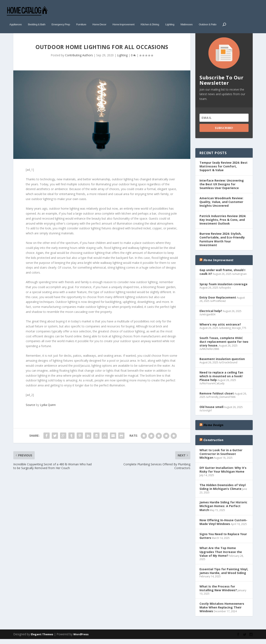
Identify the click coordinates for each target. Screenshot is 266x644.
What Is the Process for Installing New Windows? (218, 592)
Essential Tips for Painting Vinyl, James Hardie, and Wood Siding (224, 575)
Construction (213, 444)
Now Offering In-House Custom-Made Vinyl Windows (223, 526)
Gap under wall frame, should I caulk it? (222, 276)
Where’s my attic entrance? (220, 328)
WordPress (81, 638)
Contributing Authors (79, 59)
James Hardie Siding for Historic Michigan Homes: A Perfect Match (223, 510)
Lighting (170, 18)
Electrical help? (211, 315)
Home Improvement (123, 18)
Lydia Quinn (48, 409)
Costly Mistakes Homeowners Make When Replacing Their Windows (222, 611)
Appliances (15, 18)
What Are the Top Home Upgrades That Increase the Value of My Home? (221, 556)
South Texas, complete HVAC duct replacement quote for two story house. (224, 346)
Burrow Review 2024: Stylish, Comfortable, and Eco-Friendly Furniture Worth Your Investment (222, 243)
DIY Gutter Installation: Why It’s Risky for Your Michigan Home (223, 474)
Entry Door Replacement (218, 302)
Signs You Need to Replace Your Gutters (223, 540)
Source (30, 409)
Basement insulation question (222, 363)
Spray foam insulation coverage (224, 288)
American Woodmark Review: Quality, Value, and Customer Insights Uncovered (221, 206)
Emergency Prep (61, 18)
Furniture (81, 18)
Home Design (213, 429)
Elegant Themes (42, 638)
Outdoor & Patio (208, 18)
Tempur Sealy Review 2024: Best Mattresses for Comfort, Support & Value (224, 170)
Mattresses (186, 18)
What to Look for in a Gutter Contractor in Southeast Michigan (221, 458)
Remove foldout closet (217, 397)
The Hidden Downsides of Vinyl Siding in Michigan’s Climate (223, 491)
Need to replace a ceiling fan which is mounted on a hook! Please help (221, 380)
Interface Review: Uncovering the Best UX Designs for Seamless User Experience (222, 188)
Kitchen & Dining (150, 18)
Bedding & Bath (37, 18)
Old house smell (211, 411)
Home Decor (99, 18)
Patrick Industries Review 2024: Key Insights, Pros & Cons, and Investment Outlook (223, 224)
